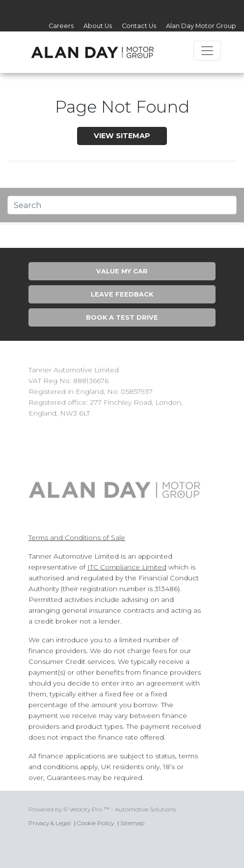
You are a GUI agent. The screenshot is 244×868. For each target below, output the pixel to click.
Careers (61, 26)
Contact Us (139, 26)
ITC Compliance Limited (127, 567)
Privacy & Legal (50, 823)
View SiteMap (122, 136)
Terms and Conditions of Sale (77, 538)
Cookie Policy (95, 823)
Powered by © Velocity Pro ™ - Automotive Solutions (102, 809)
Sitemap (132, 823)
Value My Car (122, 271)
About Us (98, 26)
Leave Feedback (122, 294)
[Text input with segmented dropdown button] (122, 205)
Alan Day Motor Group (201, 26)
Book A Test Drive (122, 317)
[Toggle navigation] (207, 51)
